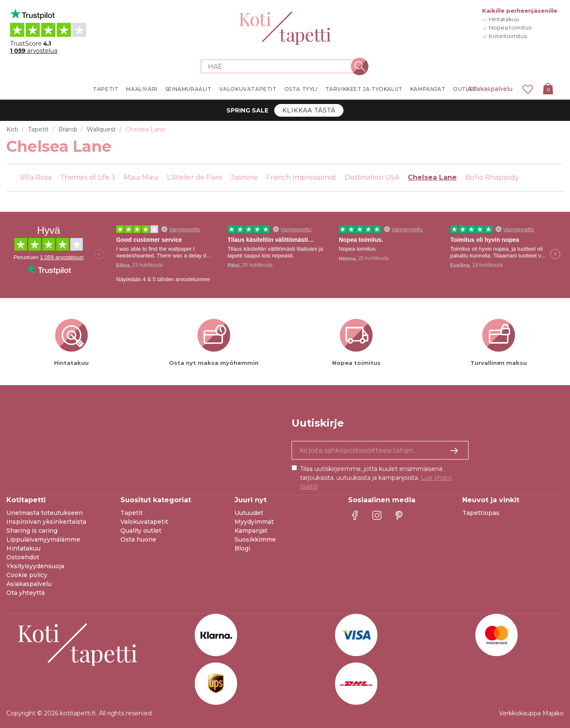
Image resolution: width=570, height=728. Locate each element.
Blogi (242, 548)
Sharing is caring (32, 531)
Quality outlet (141, 531)
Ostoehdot (23, 557)
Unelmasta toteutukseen (45, 513)
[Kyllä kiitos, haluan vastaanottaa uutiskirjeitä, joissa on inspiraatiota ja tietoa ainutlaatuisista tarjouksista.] (380, 450)
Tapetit (132, 513)
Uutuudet (249, 513)
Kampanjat (251, 531)
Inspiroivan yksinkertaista (46, 522)
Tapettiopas (481, 513)
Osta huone (138, 539)
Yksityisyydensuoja (35, 566)
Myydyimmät (254, 522)
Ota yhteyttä (26, 593)
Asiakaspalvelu (490, 89)
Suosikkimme (255, 539)
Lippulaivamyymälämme (43, 539)
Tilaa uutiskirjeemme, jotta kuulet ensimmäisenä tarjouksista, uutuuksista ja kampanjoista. (376, 478)
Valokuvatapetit (144, 522)
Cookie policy (27, 575)
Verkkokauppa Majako (531, 713)
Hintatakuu (23, 548)
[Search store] (280, 66)
